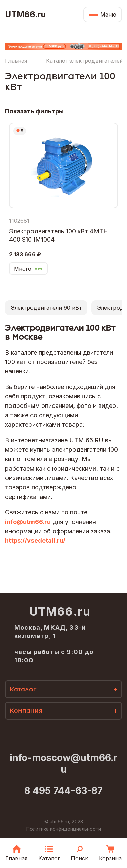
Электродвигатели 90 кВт (46, 308)
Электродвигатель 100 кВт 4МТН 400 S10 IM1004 (59, 235)
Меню (108, 15)
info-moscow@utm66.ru (63, 763)
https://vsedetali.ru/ (35, 541)
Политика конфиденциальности (64, 829)
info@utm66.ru (28, 522)
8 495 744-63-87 (63, 791)
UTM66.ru (25, 15)
